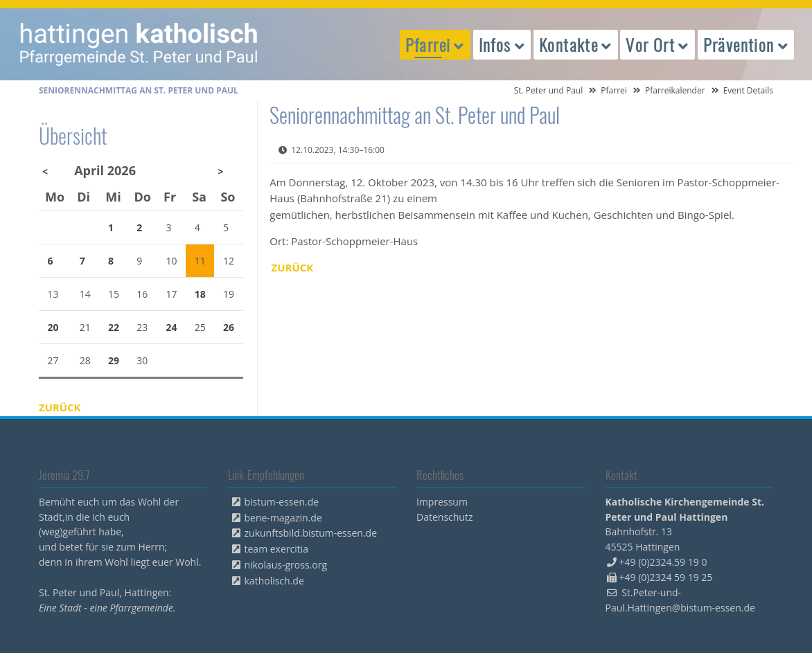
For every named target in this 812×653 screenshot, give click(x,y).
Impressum (442, 502)
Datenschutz (444, 517)
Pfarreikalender (675, 90)
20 (53, 327)
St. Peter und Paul (549, 90)
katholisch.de (274, 581)
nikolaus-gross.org (286, 565)
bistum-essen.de (282, 502)
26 (229, 327)
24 (172, 327)
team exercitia (277, 549)
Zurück (293, 267)
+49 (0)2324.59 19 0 (663, 562)
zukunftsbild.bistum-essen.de (311, 533)
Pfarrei (614, 90)
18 (200, 294)
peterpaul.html (139, 44)
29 (114, 360)
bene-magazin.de (283, 518)
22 (114, 327)
